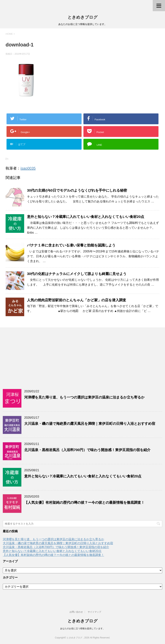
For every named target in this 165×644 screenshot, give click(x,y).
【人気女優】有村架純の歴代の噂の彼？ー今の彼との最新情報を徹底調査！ (84, 502)
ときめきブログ (83, 17)
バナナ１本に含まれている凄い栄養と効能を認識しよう (71, 245)
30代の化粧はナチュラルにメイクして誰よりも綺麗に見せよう (77, 274)
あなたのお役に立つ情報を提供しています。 (82, 629)
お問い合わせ (76, 612)
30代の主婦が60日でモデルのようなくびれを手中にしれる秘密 (77, 190)
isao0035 (28, 168)
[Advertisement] (82, 357)
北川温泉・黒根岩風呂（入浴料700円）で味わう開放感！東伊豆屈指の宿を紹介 (87, 450)
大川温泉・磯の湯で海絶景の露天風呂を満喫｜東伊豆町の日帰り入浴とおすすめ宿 (90, 424)
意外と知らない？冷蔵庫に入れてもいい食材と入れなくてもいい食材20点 (86, 217)
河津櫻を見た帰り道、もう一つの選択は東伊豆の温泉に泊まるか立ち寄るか (84, 397)
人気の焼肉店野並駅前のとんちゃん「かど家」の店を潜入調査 (77, 300)
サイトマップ (94, 612)
